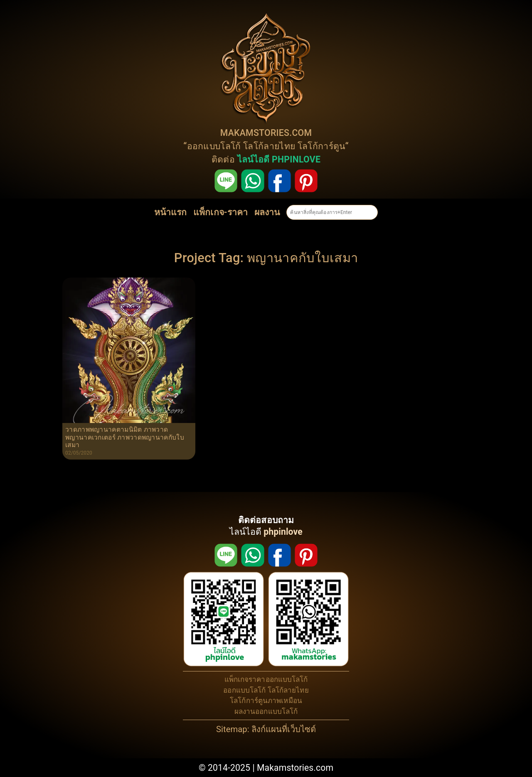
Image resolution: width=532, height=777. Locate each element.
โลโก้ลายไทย (269, 146)
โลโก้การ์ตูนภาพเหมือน (266, 701)
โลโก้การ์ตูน (321, 146)
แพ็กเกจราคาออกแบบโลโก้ (266, 679)
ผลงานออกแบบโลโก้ (266, 711)
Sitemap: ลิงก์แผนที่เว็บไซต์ (266, 729)
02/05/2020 (79, 453)
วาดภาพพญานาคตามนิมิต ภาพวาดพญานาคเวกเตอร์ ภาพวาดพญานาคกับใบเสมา (125, 437)
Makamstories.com (295, 768)
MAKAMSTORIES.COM (266, 133)
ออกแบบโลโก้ (214, 146)
